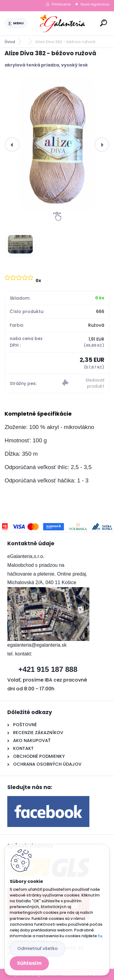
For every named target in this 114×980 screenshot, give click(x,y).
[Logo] (63, 23)
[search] (104, 23)
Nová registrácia (95, 4)
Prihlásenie (61, 4)
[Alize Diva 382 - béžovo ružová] (57, 145)
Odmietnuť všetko (38, 948)
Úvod (10, 42)
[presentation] (12, 145)
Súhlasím (29, 963)
